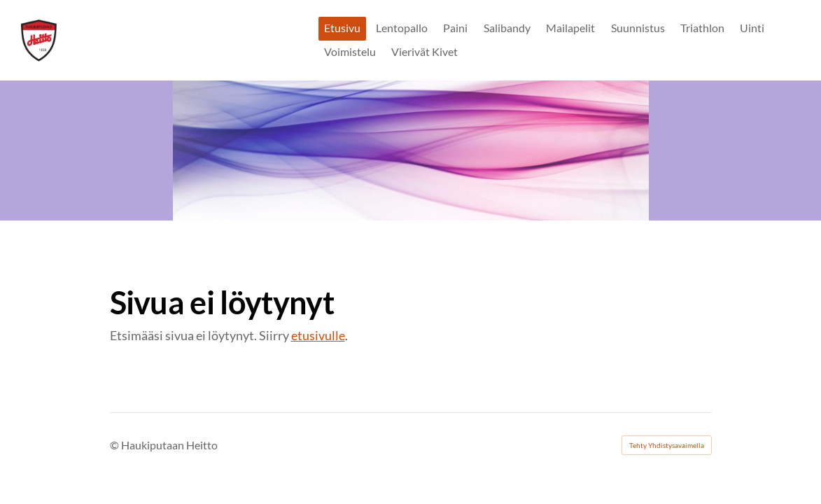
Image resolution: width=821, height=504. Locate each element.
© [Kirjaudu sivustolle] (115, 445)
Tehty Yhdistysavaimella (667, 445)
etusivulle (318, 335)
